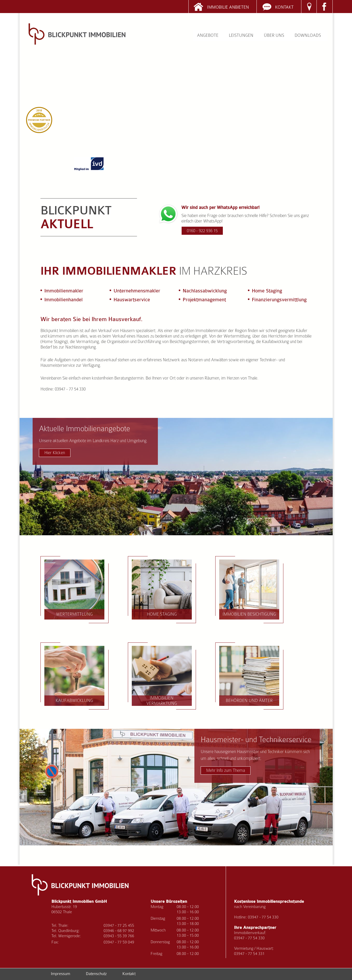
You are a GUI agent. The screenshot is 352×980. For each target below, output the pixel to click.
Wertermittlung (237, 336)
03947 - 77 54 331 (249, 954)
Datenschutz (96, 974)
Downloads (308, 35)
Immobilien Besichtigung (249, 614)
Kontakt (129, 974)
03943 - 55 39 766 (119, 936)
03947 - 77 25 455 (119, 925)
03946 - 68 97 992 (119, 931)
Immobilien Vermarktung (162, 701)
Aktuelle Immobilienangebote (93, 441)
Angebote (208, 35)
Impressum (61, 974)
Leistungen (241, 35)
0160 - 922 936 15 (202, 231)
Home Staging (162, 614)
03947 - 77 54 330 (263, 917)
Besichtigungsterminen (189, 342)
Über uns (274, 35)
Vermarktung (87, 342)
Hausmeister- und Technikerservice (256, 755)
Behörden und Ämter (249, 701)
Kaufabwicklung (275, 342)
